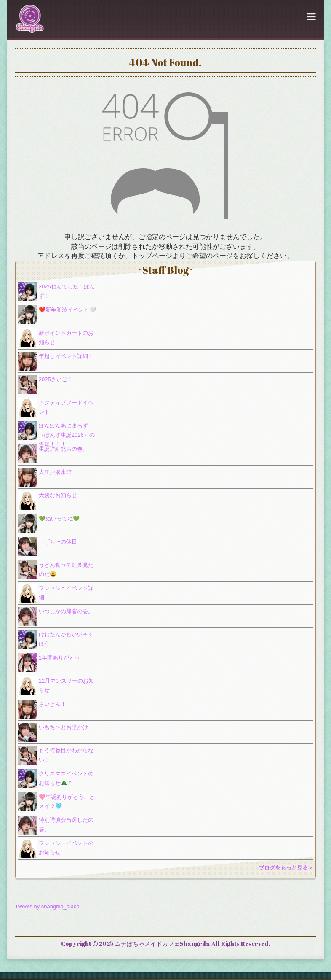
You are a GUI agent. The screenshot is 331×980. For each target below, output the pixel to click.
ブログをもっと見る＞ (286, 868)
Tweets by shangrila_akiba (47, 906)
